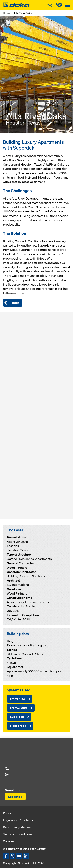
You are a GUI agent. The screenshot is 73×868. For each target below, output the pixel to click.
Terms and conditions (18, 834)
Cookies (9, 841)
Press (7, 813)
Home (7, 13)
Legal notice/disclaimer (19, 820)
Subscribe (15, 797)
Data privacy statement (19, 827)
